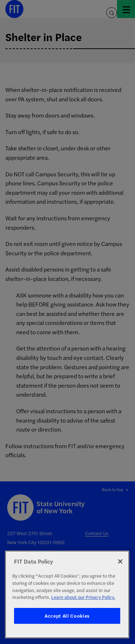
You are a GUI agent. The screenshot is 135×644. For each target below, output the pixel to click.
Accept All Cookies (67, 616)
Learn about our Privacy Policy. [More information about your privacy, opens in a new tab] (83, 597)
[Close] (120, 561)
